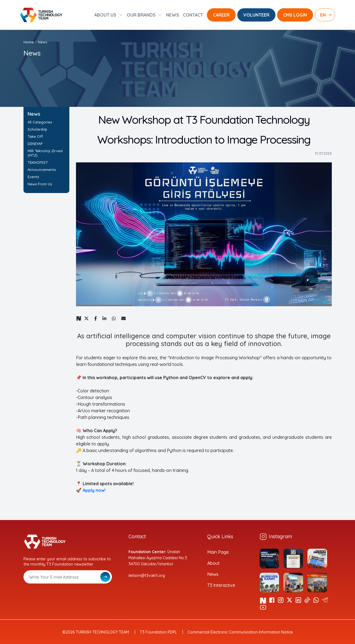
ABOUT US (105, 15)
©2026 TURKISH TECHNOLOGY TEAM (96, 632)
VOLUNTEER (256, 15)
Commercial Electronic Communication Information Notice (240, 632)
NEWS (173, 15)
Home (29, 42)
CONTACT (193, 15)
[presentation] (65, 597)
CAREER (221, 15)
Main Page (218, 552)
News (42, 42)
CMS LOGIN (295, 15)
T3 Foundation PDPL (158, 632)
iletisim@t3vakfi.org (147, 576)
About (213, 563)
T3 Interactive (221, 585)
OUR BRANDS (141, 15)
